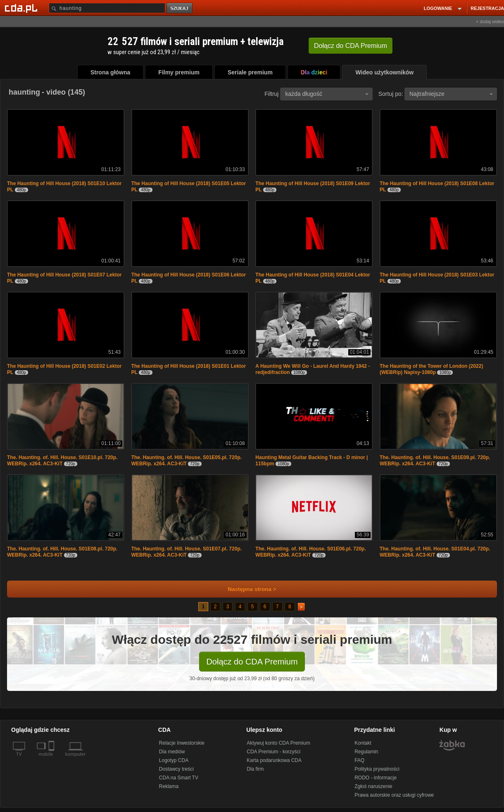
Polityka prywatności (377, 769)
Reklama (169, 786)
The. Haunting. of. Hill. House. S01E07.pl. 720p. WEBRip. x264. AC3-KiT (187, 552)
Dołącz (351, 46)
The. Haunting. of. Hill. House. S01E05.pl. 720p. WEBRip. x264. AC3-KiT (187, 461)
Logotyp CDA (174, 760)
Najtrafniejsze (451, 94)
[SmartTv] (52, 759)
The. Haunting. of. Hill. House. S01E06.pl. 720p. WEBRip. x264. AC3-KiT (310, 552)
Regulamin (366, 752)
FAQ (359, 760)
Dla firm (255, 769)
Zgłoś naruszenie (373, 786)
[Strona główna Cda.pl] (22, 8)
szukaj (180, 8)
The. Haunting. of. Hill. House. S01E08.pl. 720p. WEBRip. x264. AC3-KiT (62, 552)
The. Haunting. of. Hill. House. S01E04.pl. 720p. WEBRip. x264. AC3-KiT (435, 552)
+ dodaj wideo (490, 21)
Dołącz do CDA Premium (252, 662)
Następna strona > (246, 589)
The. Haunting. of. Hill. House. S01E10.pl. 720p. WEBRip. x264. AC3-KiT (62, 461)
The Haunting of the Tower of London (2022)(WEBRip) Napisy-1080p (431, 369)
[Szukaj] (107, 8)
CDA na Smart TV (179, 778)
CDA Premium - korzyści (273, 752)
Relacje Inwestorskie (182, 743)
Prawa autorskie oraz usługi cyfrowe (394, 795)
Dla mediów (172, 752)
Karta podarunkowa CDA (274, 760)
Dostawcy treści (176, 769)
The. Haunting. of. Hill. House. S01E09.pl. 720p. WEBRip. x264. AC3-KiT (435, 461)
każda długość (327, 94)
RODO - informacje (376, 778)
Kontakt (363, 743)
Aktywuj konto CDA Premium (278, 743)
